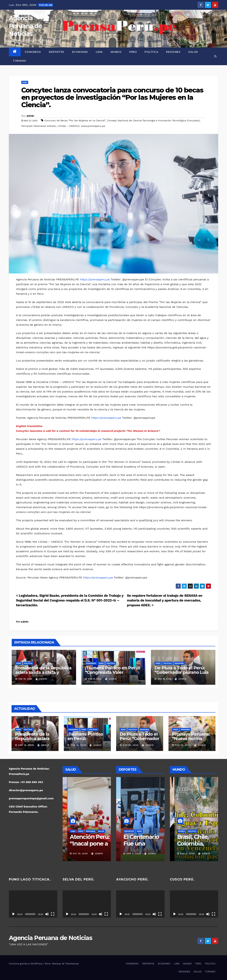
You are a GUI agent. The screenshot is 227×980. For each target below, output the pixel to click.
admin (30, 116)
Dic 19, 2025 (76, 854)
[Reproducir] (13, 914)
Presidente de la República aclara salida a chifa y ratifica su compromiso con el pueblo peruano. (43, 674)
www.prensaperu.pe (93, 126)
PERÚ (133, 52)
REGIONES (173, 52)
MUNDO (116, 52)
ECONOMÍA (80, 52)
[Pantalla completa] (53, 914)
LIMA (99, 52)
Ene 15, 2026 (183, 745)
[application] (33, 904)
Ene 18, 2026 (26, 745)
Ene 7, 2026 (182, 854)
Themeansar (72, 964)
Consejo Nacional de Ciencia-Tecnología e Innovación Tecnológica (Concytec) (153, 120)
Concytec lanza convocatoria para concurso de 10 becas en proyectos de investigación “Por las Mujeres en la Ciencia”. (112, 98)
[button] (215, 56)
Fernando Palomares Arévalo (39, 126)
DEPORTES (57, 52)
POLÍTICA (151, 52)
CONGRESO (33, 52)
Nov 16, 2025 (130, 854)
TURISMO (20, 61)
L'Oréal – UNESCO (68, 126)
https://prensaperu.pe (95, 279)
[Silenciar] (47, 914)
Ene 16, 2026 (78, 745)
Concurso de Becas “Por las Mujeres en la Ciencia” (75, 120)
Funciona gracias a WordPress (26, 964)
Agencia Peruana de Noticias (25, 26)
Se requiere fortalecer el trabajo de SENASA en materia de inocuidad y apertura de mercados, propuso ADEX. (165, 600)
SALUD (193, 52)
